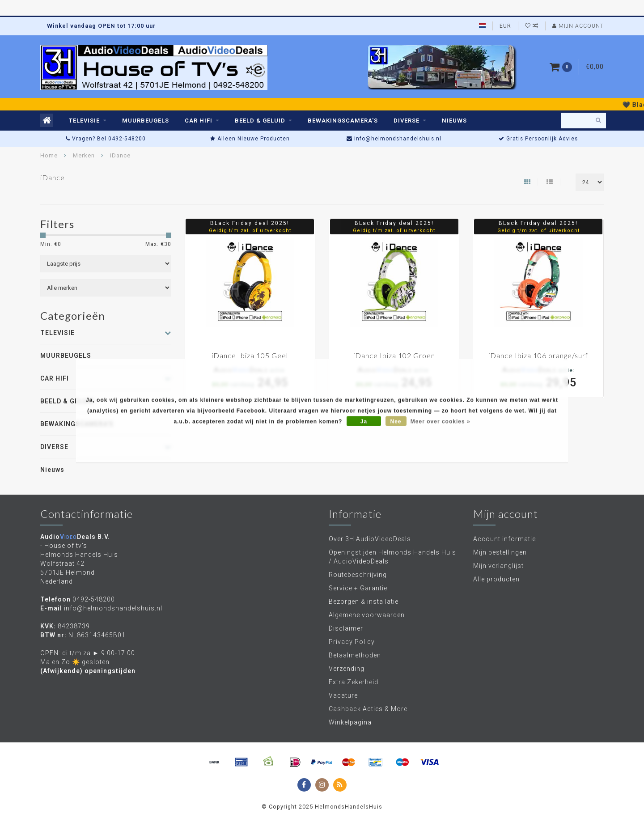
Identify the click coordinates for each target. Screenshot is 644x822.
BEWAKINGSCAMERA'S (343, 121)
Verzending (347, 669)
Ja (364, 422)
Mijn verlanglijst (498, 566)
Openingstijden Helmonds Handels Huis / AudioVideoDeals (392, 557)
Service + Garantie (358, 588)
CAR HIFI (199, 121)
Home (49, 155)
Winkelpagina (350, 722)
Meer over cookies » (441, 422)
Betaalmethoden (355, 655)
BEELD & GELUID (260, 121)
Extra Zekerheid (354, 682)
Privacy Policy (352, 642)
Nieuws (454, 121)
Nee (396, 422)
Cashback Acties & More (368, 709)
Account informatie (504, 539)
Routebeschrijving (358, 575)
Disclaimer (346, 628)
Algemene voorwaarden (367, 615)
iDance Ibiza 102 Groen (394, 355)
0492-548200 (94, 599)
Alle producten (496, 579)
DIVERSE (407, 121)
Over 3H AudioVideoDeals (370, 539)
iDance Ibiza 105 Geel (250, 355)
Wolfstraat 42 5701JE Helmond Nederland (68, 572)
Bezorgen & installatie (364, 602)
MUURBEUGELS (146, 121)
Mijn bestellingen (500, 552)
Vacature (343, 695)
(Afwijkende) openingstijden (88, 671)
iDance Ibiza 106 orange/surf (538, 355)
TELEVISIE (84, 121)
